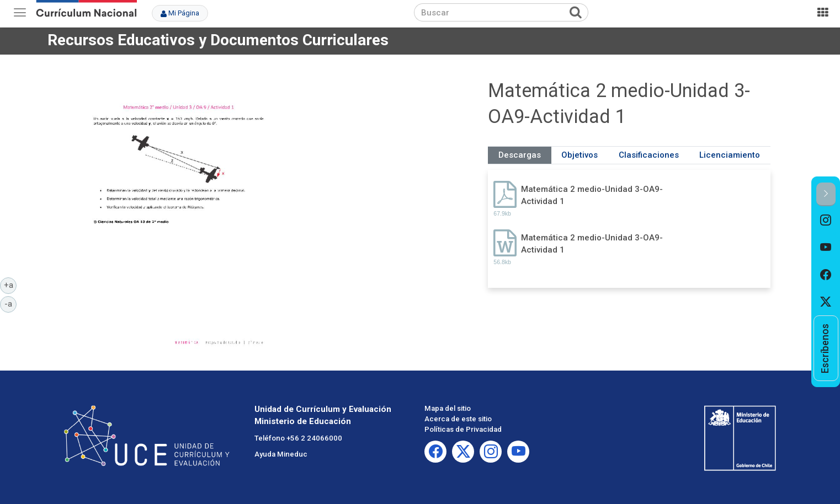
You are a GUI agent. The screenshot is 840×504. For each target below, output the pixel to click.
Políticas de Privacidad (463, 429)
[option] (826, 220)
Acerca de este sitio (458, 419)
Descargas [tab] (520, 155)
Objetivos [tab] (580, 155)
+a (10, 285)
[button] (826, 194)
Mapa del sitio (448, 408)
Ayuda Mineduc (281, 454)
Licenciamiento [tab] (730, 155)
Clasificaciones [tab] (649, 155)
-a (10, 303)
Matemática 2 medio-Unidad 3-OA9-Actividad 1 (592, 195)
